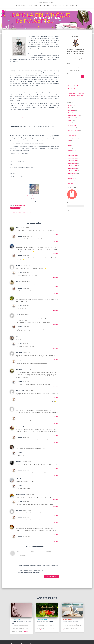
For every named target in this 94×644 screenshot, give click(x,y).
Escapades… (70, 120)
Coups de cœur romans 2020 (45, 622)
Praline (18, 526)
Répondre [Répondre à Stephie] (56, 271)
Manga (69, 141)
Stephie (18, 266)
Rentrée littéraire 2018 (72, 168)
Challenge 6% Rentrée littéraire (34, 196)
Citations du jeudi (71, 118)
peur (27, 212)
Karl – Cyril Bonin (71, 88)
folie (11, 212)
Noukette (19, 236)
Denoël (16, 162)
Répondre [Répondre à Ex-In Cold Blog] (56, 397)
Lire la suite (26, 631)
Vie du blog (70, 183)
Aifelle (17, 227)
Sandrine (37, 118)
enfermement (30, 210)
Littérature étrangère (32, 6)
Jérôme (23, 118)
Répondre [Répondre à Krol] (56, 304)
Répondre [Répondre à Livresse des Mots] (56, 435)
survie (30, 212)
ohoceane (18, 461)
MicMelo (31, 118)
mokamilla (18, 479)
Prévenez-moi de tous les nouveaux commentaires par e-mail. (30, 570)
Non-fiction (70, 143)
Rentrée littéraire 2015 (72, 161)
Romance (70, 176)
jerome (18, 408)
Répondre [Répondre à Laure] (56, 253)
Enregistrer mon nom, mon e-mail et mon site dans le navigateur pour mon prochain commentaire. (38, 566)
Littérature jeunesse (57, 6)
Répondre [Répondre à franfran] (56, 324)
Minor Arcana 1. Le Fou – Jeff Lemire (76, 91)
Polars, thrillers (71, 151)
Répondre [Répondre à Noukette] (56, 241)
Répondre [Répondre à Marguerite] (56, 359)
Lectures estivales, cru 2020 (70, 622)
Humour (70, 123)
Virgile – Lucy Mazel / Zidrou (74, 86)
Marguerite (19, 352)
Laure (27, 118)
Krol (17, 297)
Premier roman (71, 153)
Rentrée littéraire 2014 (15, 208)
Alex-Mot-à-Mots (20, 494)
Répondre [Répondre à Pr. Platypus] (56, 380)
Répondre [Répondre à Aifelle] (56, 234)
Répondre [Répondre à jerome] (56, 416)
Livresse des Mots (21, 427)
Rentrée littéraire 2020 (72, 173)
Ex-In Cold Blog (20, 390)
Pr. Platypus (19, 370)
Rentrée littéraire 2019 (72, 171)
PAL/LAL (69, 146)
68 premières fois (72, 105)
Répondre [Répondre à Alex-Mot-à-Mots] (56, 500)
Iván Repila (15, 212)
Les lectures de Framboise (69, 6)
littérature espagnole (22, 212)
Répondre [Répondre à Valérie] (56, 451)
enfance (25, 210)
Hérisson (35, 199)
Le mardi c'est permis (72, 125)
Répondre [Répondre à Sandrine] (56, 286)
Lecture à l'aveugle (72, 128)
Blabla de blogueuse (72, 113)
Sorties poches (71, 178)
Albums (49, 6)
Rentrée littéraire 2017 (72, 166)
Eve (20, 118)
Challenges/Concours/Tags (74, 115)
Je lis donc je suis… (72, 98)
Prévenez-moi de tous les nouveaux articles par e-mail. (29, 573)
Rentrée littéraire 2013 (72, 156)
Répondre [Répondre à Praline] (56, 534)
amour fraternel (16, 210)
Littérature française (21, 6)
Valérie (18, 446)
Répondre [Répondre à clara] (56, 342)
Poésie (69, 148)
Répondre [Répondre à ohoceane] (56, 468)
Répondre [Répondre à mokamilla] (56, 484)
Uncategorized (71, 181)
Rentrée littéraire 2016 (72, 163)
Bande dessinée (42, 6)
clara (17, 337)
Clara (17, 118)
